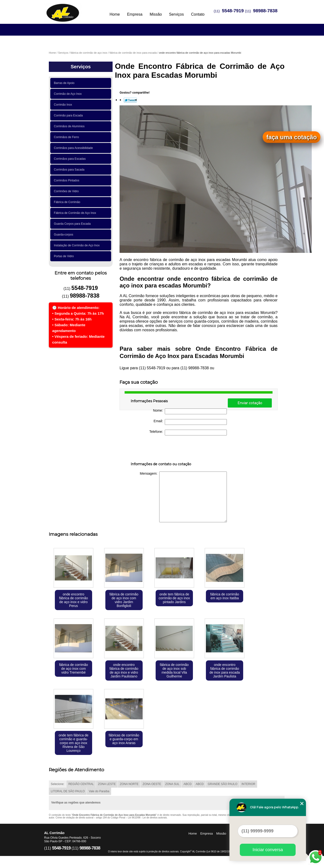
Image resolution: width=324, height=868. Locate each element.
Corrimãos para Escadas (71, 159)
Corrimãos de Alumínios (70, 126)
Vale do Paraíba (99, 791)
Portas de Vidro (65, 256)
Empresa (135, 14)
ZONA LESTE (107, 784)
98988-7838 (265, 11)
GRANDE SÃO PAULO (223, 784)
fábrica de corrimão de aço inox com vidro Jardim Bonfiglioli (124, 600)
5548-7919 (233, 11)
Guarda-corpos (64, 235)
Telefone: (188, 433)
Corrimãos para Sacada (70, 170)
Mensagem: (183, 497)
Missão (156, 14)
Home (115, 14)
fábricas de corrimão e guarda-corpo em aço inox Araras (124, 739)
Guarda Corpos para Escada (73, 224)
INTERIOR (248, 784)
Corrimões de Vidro (67, 191)
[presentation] (161, 450)
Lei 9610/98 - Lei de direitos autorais (147, 818)
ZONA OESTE (152, 784)
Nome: (190, 411)
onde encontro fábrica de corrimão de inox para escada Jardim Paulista (225, 670)
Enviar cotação (250, 403)
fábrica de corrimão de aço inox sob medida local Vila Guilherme (174, 670)
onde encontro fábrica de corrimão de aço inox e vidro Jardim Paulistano (124, 670)
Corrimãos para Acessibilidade (74, 148)
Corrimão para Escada (69, 115)
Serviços (176, 14)
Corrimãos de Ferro (67, 137)
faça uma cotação (292, 137)
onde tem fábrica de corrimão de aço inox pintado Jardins (174, 598)
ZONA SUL (172, 784)
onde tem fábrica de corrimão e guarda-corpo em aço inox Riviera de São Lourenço (74, 743)
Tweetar (130, 100)
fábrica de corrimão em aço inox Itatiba (225, 596)
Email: (190, 422)
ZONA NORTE (129, 784)
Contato (198, 14)
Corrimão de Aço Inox (69, 94)
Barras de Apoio (65, 83)
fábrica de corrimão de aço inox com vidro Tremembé (74, 669)
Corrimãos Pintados (67, 180)
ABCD (187, 784)
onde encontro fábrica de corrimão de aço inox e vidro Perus (74, 600)
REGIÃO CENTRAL (81, 784)
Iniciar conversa (268, 850)
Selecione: (57, 784)
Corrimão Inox (64, 105)
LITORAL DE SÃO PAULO (68, 791)
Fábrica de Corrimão (68, 202)
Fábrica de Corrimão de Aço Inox (76, 213)
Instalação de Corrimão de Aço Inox (78, 245)
